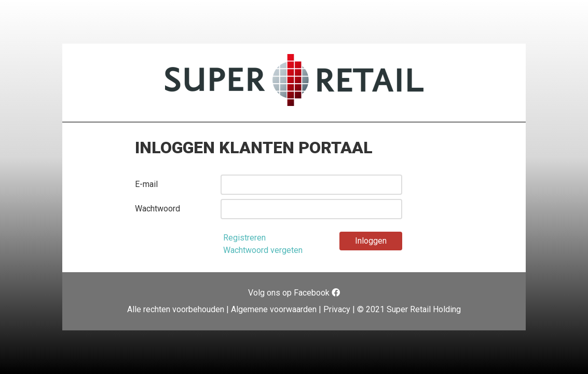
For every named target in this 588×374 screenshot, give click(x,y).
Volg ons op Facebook (294, 293)
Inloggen (371, 241)
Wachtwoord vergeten (263, 250)
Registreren (244, 238)
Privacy (337, 309)
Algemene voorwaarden (274, 309)
